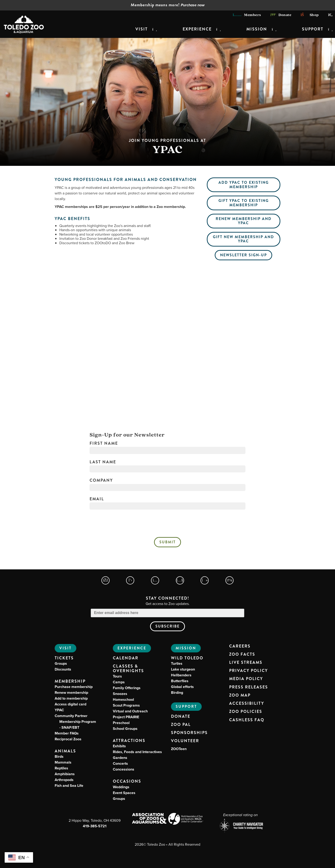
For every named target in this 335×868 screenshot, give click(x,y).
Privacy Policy (248, 671)
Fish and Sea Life (69, 786)
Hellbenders (181, 675)
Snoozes (120, 694)
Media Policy (246, 679)
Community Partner (75, 722)
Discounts (63, 669)
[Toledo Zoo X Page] (130, 580)
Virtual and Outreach (130, 711)
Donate (281, 15)
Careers (240, 646)
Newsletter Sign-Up (243, 255)
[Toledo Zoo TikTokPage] (205, 580)
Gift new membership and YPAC (243, 239)
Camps (119, 682)
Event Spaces (124, 793)
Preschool (121, 723)
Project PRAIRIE (126, 717)
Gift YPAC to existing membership (244, 203)
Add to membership (71, 698)
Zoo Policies (246, 712)
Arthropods (64, 780)
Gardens (120, 758)
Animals (65, 751)
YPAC (59, 710)
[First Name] (167, 450)
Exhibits (119, 746)
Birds (59, 756)
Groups (61, 663)
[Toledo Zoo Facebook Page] (106, 580)
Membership (70, 681)
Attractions (129, 741)
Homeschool (123, 699)
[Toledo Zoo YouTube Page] (180, 580)
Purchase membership (74, 687)
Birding (177, 693)
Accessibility (247, 704)
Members (247, 15)
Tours (117, 676)
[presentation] (167, 524)
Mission (257, 29)
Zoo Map (240, 695)
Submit (167, 542)
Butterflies (180, 681)
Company (101, 481)
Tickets (64, 658)
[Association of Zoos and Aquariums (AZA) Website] (149, 819)
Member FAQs (67, 733)
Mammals (63, 762)
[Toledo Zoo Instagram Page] (155, 580)
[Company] (167, 487)
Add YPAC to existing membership (244, 185)
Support (313, 29)
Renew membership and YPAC (244, 221)
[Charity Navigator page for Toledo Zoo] (240, 826)
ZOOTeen (179, 749)
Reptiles (61, 768)
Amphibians (65, 774)
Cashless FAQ (247, 720)
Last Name (103, 462)
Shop (310, 15)
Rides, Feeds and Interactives (137, 752)
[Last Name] (167, 469)
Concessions (124, 769)
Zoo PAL (181, 725)
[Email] (167, 506)
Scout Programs (126, 705)
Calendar (126, 658)
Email (97, 499)
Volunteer (185, 741)
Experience (197, 29)
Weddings (121, 787)
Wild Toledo (187, 658)
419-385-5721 (95, 826)
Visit (142, 29)
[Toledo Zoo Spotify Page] (229, 580)
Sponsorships (189, 733)
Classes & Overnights (128, 669)
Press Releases (249, 687)
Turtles (177, 663)
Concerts (120, 763)
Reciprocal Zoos (68, 739)
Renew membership (71, 693)
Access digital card (70, 704)
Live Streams (246, 663)
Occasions (127, 781)
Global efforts (182, 687)
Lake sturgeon (183, 669)
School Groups (125, 729)
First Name (104, 444)
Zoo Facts (242, 654)
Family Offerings (127, 688)
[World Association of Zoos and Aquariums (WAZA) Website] (186, 820)
